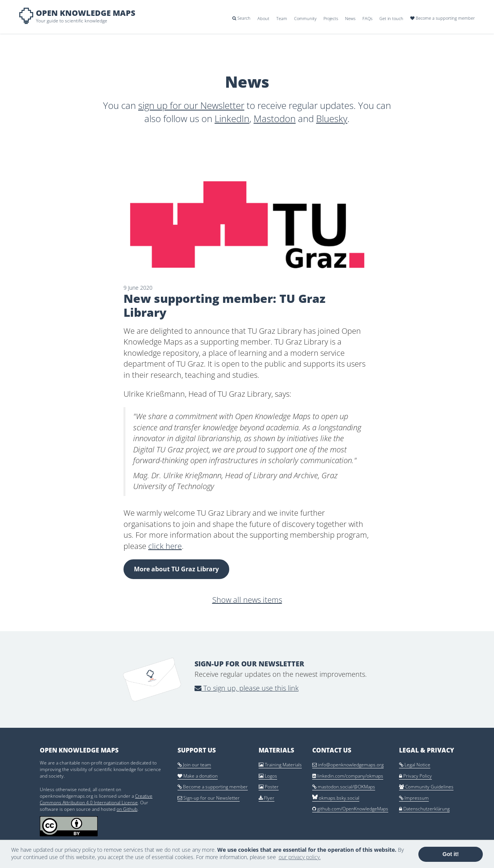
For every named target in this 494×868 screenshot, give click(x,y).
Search (241, 18)
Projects (331, 18)
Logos (268, 776)
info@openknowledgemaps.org (348, 765)
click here (165, 546)
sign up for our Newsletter (191, 105)
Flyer (266, 798)
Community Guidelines (426, 787)
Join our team (194, 765)
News (350, 18)
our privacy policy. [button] (300, 857)
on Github (127, 809)
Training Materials (280, 765)
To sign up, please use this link (247, 688)
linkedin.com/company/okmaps (348, 776)
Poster (269, 787)
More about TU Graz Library (176, 569)
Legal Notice (415, 765)
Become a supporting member (442, 18)
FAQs (367, 18)
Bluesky (332, 118)
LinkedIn (232, 118)
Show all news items (247, 600)
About (263, 18)
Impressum (414, 798)
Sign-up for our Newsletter (209, 798)
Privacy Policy (415, 776)
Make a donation (198, 776)
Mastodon (275, 118)
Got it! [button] (451, 854)
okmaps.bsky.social (336, 798)
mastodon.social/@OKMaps (344, 787)
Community (305, 18)
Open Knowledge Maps (86, 13)
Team (282, 18)
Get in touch (391, 18)
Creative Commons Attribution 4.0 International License (96, 799)
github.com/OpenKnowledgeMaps (350, 809)
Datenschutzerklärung (424, 809)
